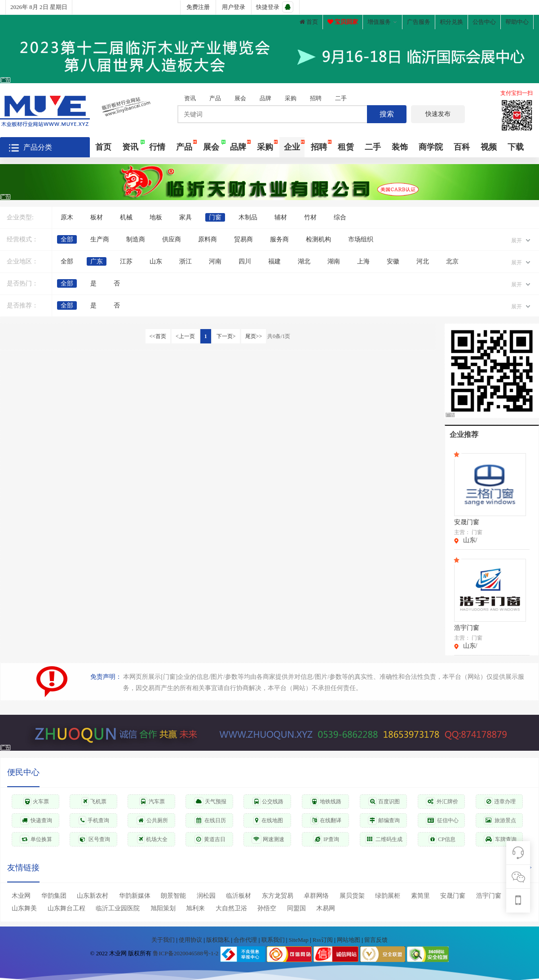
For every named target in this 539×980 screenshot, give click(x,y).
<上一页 (185, 336)
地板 (156, 217)
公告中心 (484, 22)
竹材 (310, 217)
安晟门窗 (453, 896)
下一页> (226, 336)
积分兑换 (451, 22)
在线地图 (268, 820)
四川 (245, 261)
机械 (126, 217)
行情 (157, 147)
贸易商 (243, 239)
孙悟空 (267, 908)
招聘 (316, 98)
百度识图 (384, 802)
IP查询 (326, 839)
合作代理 (246, 940)
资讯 (190, 98)
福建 (274, 261)
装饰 (400, 147)
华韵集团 (54, 896)
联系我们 (274, 940)
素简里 (420, 896)
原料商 (208, 239)
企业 (292, 147)
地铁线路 (326, 802)
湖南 (334, 261)
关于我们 (164, 940)
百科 (462, 147)
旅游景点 (500, 820)
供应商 (172, 239)
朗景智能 (173, 896)
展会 (240, 98)
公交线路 (268, 802)
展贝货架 (352, 896)
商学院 (431, 147)
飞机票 (94, 802)
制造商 (136, 239)
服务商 (279, 239)
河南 (215, 261)
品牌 (265, 98)
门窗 (215, 217)
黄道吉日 (210, 839)
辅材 (281, 217)
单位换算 (36, 839)
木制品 (248, 217)
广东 (97, 261)
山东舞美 (24, 908)
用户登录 (234, 7)
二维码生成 (384, 839)
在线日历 (210, 820)
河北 (423, 261)
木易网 (326, 908)
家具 (186, 217)
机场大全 (152, 839)
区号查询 (94, 839)
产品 (215, 98)
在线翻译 (326, 820)
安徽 (393, 261)
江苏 (126, 261)
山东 (156, 261)
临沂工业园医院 (118, 908)
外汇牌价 (442, 802)
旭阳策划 (163, 908)
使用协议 (191, 940)
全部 (67, 239)
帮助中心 (517, 22)
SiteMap (299, 940)
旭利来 (195, 908)
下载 (516, 147)
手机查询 (94, 820)
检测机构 (318, 239)
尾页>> (254, 336)
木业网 (21, 896)
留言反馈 (376, 940)
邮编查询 (384, 820)
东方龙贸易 (278, 896)
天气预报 (210, 802)
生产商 (100, 239)
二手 (341, 98)
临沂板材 (239, 896)
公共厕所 (152, 820)
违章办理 (500, 802)
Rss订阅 (323, 940)
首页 (309, 22)
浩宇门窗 (489, 896)
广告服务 (419, 22)
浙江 (186, 261)
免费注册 (198, 7)
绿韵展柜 (388, 896)
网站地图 (349, 940)
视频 (489, 147)
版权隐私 (219, 940)
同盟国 (296, 908)
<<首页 (158, 336)
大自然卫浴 (231, 908)
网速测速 (268, 839)
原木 (67, 217)
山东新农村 (93, 896)
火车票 (36, 802)
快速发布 (438, 114)
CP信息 (442, 839)
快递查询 (36, 820)
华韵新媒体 (135, 896)
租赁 (346, 147)
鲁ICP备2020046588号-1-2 (186, 953)
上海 (363, 261)
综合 (340, 217)
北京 (452, 261)
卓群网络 (316, 896)
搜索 (387, 114)
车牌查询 (500, 839)
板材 (97, 217)
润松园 (206, 896)
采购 (291, 98)
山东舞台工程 (66, 908)
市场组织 (361, 239)
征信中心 (442, 820)
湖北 (304, 261)
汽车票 (152, 802)
